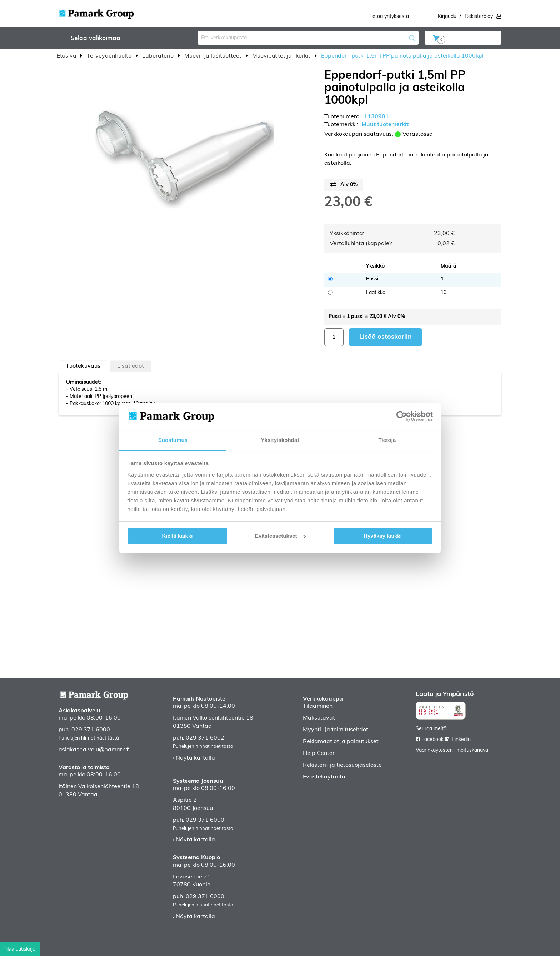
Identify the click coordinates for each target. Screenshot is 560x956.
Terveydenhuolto (110, 56)
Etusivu (67, 56)
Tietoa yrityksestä (389, 17)
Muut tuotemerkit (385, 125)
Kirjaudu (447, 17)
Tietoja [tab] (387, 440)
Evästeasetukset (280, 536)
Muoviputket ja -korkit (282, 56)
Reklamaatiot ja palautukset (341, 742)
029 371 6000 (91, 730)
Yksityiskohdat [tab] (280, 440)
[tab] (83, 366)
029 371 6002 (205, 738)
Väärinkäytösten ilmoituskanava (452, 750)
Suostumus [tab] (173, 440)
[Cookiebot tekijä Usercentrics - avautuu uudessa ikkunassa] (402, 416)
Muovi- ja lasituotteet (214, 56)
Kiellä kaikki (177, 536)
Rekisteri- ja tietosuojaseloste (342, 765)
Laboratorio (159, 56)
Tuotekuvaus (83, 366)
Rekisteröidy (479, 17)
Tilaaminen (318, 706)
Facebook (432, 740)
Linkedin (461, 740)
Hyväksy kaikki (383, 536)
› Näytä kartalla (194, 758)
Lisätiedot (131, 366)
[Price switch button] (344, 185)
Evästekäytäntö (324, 777)
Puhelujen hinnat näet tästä (89, 738)
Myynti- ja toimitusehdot (336, 730)
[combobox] (308, 38)
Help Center (319, 753)
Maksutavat (319, 718)
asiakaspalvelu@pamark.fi (94, 750)
